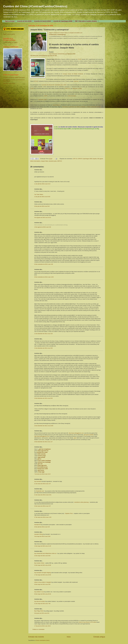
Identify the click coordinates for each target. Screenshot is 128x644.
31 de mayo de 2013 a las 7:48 (42, 604)
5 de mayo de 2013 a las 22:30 (42, 536)
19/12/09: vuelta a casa (9, 83)
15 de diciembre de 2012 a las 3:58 (43, 348)
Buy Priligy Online (39, 611)
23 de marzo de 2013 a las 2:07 (43, 506)
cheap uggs (41, 472)
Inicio (69, 637)
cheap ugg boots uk (43, 451)
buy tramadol (38, 481)
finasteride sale (40, 491)
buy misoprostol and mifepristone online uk (45, 553)
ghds (75, 438)
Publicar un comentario (38, 629)
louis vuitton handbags (44, 461)
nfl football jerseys (43, 467)
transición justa (43, 100)
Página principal (10, 21)
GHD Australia (42, 454)
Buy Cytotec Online (39, 563)
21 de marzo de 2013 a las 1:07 (43, 484)
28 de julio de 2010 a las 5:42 (42, 206)
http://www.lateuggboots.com (42, 436)
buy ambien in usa (39, 592)
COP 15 (75, 159)
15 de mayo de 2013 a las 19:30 (43, 565)
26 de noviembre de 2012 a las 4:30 (44, 264)
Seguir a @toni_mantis (9, 34)
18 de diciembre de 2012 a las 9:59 (43, 398)
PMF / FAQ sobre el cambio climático (86, 21)
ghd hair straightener (45, 449)
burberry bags (42, 456)
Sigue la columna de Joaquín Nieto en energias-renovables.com (66, 33)
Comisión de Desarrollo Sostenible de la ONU (54, 85)
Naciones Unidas (77, 89)
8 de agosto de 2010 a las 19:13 (43, 218)
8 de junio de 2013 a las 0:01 (42, 613)
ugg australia (41, 457)
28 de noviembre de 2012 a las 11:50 (44, 277)
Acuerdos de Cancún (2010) (42, 21)
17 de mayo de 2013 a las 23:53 (43, 575)
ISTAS (36, 81)
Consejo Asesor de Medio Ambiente (73, 74)
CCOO (80, 59)
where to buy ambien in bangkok (43, 582)
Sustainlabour (56, 105)
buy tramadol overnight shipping (43, 573)
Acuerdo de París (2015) (24, 21)
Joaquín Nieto (44, 161)
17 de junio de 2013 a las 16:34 (42, 626)
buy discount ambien (40, 601)
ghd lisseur (41, 470)
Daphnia (76, 81)
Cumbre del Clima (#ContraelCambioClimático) (35, 6)
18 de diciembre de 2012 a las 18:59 (44, 426)
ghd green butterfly (89, 435)
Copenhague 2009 (87, 159)
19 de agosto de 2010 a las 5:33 (43, 227)
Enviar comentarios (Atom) (43, 640)
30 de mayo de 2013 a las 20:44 (43, 594)
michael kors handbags (44, 462)
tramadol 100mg (39, 534)
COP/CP (80, 159)
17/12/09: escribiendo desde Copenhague (14, 77)
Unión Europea (72, 96)
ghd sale (40, 464)
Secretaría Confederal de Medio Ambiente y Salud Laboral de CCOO (81, 107)
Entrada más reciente (36, 637)
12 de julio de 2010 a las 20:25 (42, 197)
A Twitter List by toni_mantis (10, 42)
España (95, 159)
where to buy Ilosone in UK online (88, 622)
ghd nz (39, 459)
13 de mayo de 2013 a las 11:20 (43, 546)
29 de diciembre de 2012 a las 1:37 (43, 442)
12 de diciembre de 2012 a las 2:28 (43, 334)
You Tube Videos (39, 194)
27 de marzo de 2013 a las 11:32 (43, 517)
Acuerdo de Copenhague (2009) (63, 21)
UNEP (46, 96)
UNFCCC (68, 89)
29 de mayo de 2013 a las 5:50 (42, 584)
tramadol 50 (37, 525)
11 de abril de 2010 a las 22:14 (42, 184)
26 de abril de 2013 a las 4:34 (42, 527)
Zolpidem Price (69, 513)
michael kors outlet (42, 452)
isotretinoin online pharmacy (82, 502)
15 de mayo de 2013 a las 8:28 (42, 556)
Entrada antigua (99, 637)
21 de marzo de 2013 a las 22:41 (43, 495)
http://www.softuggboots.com (76, 433)
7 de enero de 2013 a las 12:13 (42, 474)
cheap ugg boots (42, 465)
